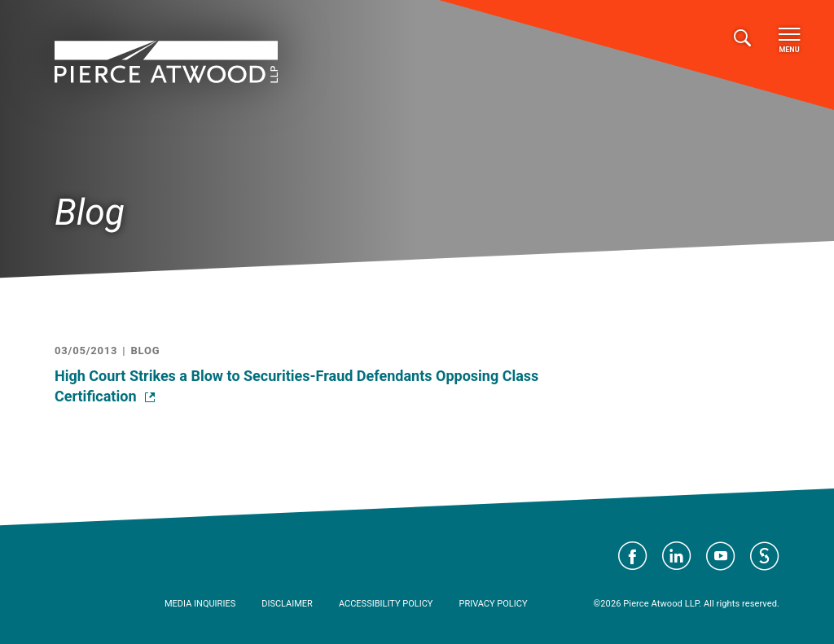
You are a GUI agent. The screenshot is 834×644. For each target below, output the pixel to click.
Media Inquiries (200, 604)
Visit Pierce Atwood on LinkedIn (677, 556)
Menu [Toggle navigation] (789, 41)
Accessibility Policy (386, 604)
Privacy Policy (493, 604)
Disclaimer (287, 604)
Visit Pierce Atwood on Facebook (633, 556)
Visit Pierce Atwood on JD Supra (765, 556)
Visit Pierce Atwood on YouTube (721, 556)
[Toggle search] (742, 39)
